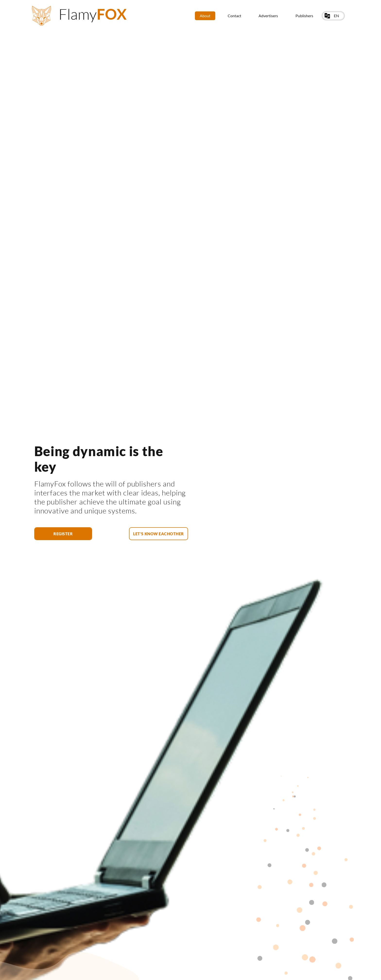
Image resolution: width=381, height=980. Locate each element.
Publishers (304, 16)
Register (63, 534)
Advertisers (268, 16)
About (205, 16)
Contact (234, 16)
